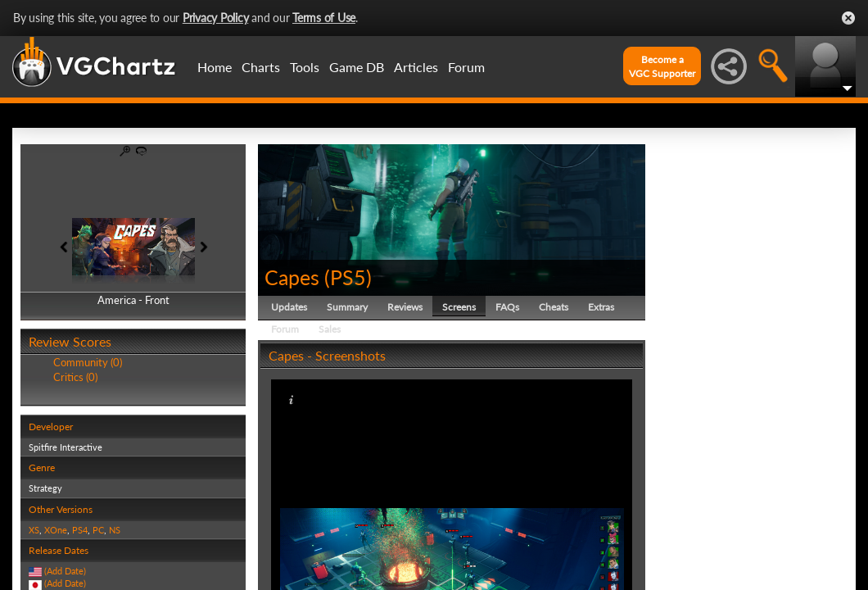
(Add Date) (65, 571)
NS (115, 530)
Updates (289, 307)
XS (34, 530)
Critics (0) (75, 377)
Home (215, 67)
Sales (330, 329)
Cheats (554, 307)
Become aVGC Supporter (662, 66)
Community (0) (88, 362)
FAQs (507, 307)
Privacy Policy (216, 18)
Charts (261, 67)
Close (848, 18)
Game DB (357, 67)
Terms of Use (324, 18)
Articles (416, 67)
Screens (459, 307)
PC (98, 530)
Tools (305, 67)
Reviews (405, 307)
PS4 (80, 530)
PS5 (348, 277)
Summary (347, 307)
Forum (466, 67)
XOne (56, 530)
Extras (601, 307)
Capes (292, 277)
